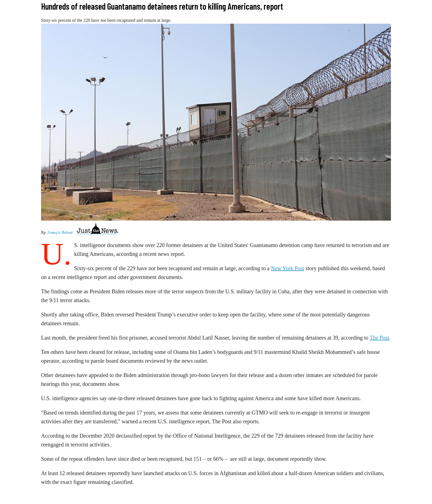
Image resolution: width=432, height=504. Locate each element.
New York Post (287, 268)
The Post (380, 338)
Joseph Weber (60, 233)
